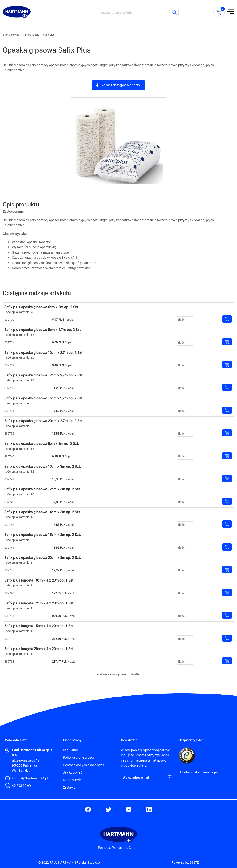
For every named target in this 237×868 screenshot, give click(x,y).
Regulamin (71, 750)
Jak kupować (73, 772)
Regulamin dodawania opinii (200, 772)
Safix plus (49, 35)
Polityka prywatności (78, 757)
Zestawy (69, 787)
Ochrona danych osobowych (84, 765)
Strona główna (11, 35)
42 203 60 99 (21, 786)
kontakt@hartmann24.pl (30, 778)
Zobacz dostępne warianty (121, 85)
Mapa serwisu (73, 780)
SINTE (194, 862)
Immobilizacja (31, 35)
